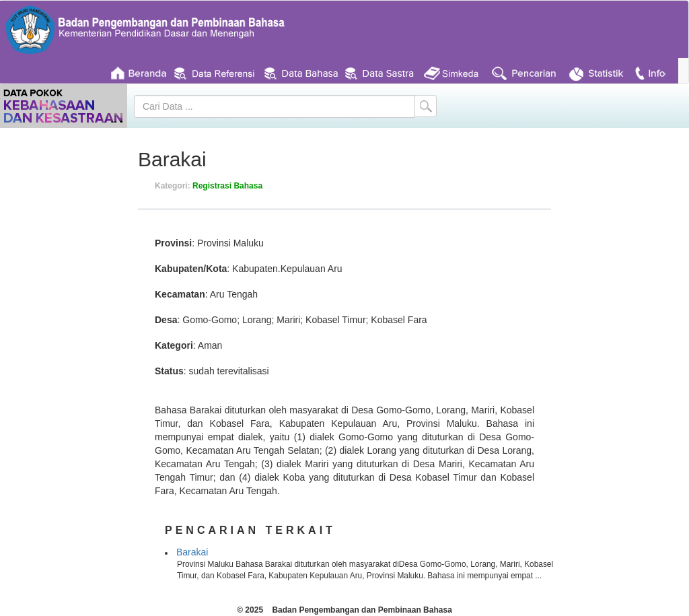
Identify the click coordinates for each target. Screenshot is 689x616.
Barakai (192, 552)
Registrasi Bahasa (227, 186)
